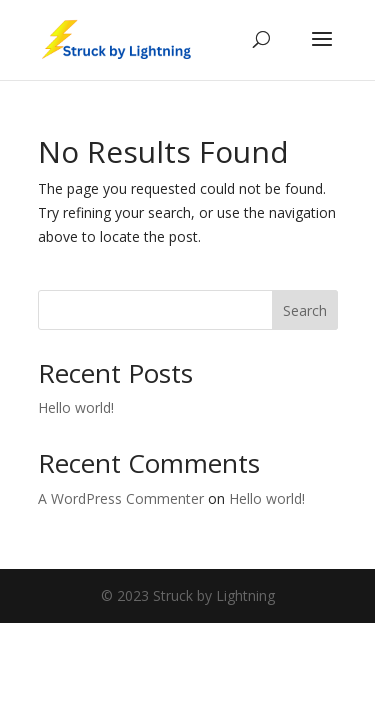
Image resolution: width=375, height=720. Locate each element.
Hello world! (76, 407)
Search (305, 310)
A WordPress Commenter (121, 498)
